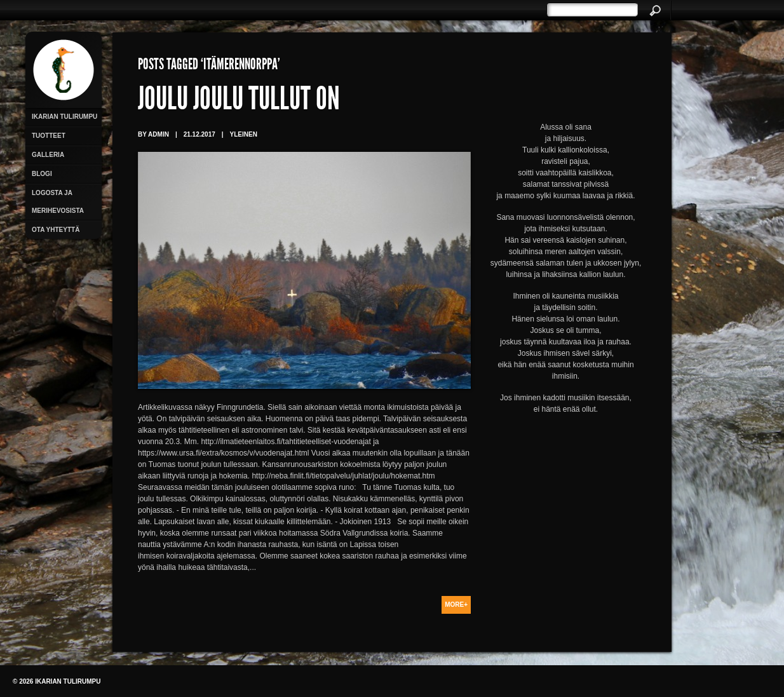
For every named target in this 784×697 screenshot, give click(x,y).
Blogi (42, 174)
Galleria (48, 155)
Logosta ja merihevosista (58, 202)
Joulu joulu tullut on (239, 102)
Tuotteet (49, 136)
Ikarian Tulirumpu (64, 117)
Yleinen (244, 134)
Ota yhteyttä (56, 230)
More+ (456, 605)
